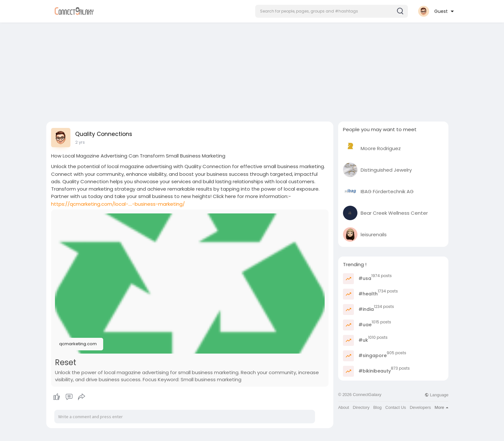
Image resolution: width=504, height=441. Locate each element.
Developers (420, 407)
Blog (377, 407)
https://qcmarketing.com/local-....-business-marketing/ (118, 204)
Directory (361, 407)
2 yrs (80, 142)
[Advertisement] (252, 70)
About (344, 407)
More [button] (441, 407)
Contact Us (396, 407)
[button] (332, 11)
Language (437, 395)
